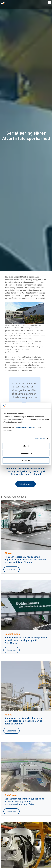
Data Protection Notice (24, 427)
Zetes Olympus (26, 484)
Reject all (26, 460)
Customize (26, 453)
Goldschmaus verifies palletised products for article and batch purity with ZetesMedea (26, 640)
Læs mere (12, 569)
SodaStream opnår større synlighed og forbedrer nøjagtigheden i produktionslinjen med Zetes (24, 801)
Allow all (26, 446)
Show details (40, 439)
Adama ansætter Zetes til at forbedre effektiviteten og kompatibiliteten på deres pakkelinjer (24, 721)
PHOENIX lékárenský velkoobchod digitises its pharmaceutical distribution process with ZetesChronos (25, 560)
